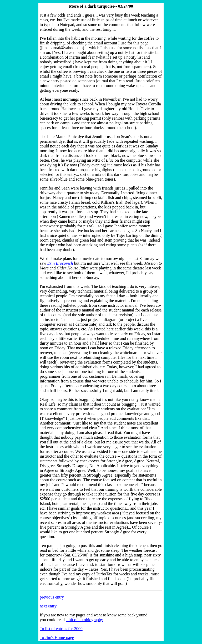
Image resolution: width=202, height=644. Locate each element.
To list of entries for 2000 (61, 629)
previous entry (52, 597)
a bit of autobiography (84, 620)
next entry (48, 606)
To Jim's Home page (57, 638)
